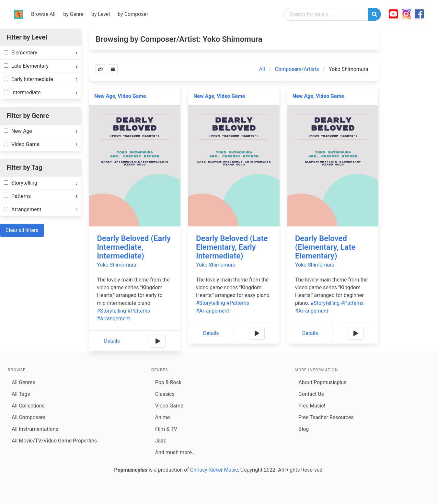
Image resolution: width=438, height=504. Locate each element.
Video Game (132, 96)
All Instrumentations (35, 429)
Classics (165, 394)
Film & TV (166, 429)
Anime (163, 417)
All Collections (28, 406)
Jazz (161, 441)
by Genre (73, 14)
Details (112, 341)
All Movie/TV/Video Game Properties (54, 441)
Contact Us (311, 394)
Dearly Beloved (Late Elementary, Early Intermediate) (232, 247)
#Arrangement (113, 319)
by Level (101, 14)
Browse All (43, 14)
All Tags (21, 394)
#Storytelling (111, 311)
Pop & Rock (168, 382)
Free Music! (312, 406)
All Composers (29, 417)
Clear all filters (22, 230)
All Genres (23, 382)
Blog (304, 429)
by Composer (133, 14)
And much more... (176, 452)
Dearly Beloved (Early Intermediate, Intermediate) (134, 247)
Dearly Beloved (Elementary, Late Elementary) (325, 247)
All (262, 69)
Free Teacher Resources (326, 417)
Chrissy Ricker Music (214, 470)
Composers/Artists (297, 69)
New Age (105, 96)
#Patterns (139, 311)
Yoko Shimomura (116, 265)
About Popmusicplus (322, 382)
